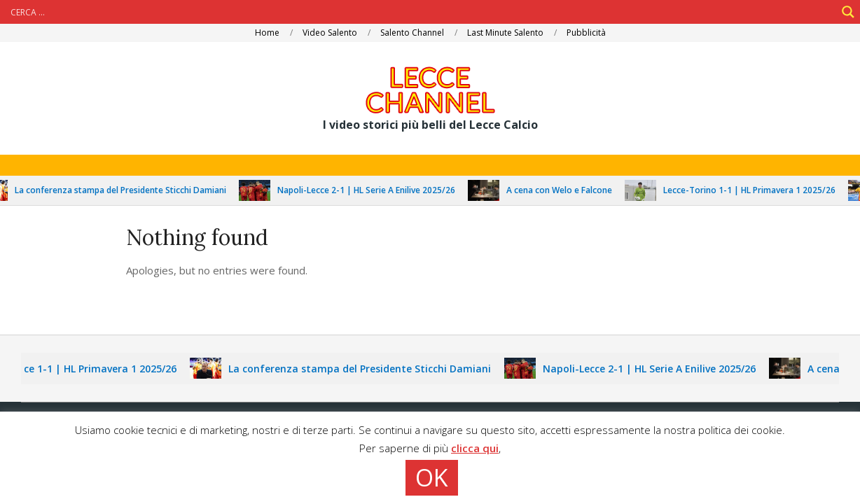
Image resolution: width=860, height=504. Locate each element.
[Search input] (422, 12)
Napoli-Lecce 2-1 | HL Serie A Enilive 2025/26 (373, 190)
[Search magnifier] (848, 12)
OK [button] (432, 477)
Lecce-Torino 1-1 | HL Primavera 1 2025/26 (756, 190)
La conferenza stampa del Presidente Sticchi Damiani (127, 190)
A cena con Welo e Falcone (566, 190)
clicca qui (475, 448)
